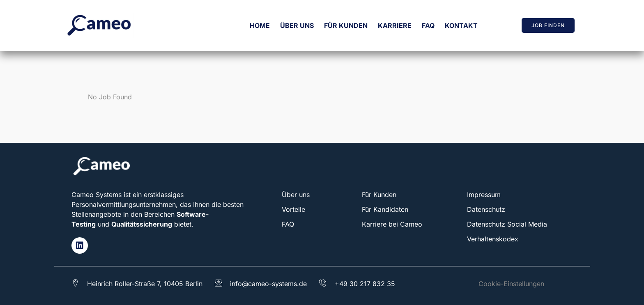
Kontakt (461, 25)
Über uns (297, 25)
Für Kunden (346, 25)
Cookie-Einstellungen (511, 284)
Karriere (395, 25)
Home (260, 25)
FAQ (428, 25)
